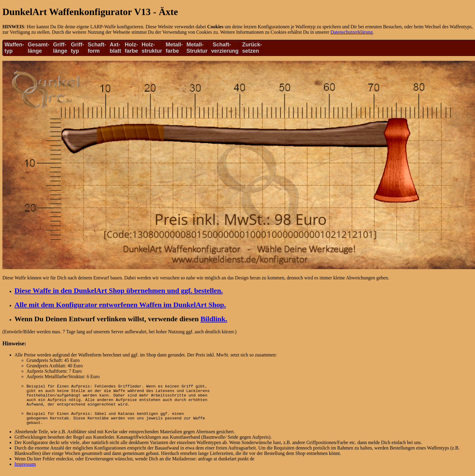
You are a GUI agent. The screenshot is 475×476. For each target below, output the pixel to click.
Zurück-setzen (252, 48)
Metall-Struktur (197, 48)
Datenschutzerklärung (352, 32)
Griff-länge (60, 48)
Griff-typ (77, 48)
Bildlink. (214, 319)
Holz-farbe (131, 48)
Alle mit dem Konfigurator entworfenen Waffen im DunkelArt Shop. (120, 305)
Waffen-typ (14, 48)
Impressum (25, 470)
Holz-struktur (152, 48)
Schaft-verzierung (225, 48)
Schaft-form (97, 48)
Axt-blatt (115, 48)
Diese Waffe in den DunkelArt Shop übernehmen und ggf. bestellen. (119, 291)
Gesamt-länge (39, 48)
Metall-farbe (174, 48)
